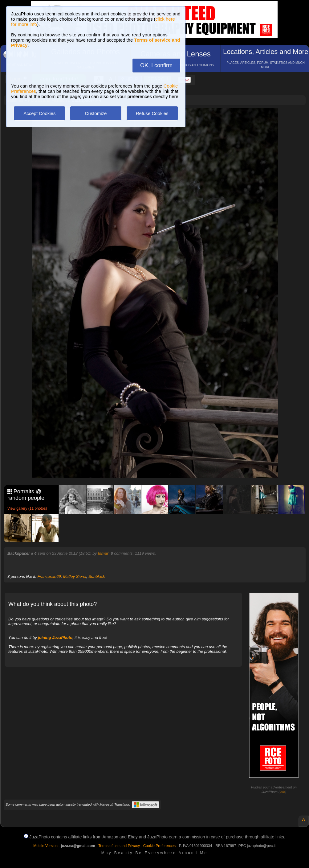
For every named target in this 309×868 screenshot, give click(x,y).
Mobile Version (45, 846)
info (283, 792)
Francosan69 (49, 576)
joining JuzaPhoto (55, 638)
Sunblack (97, 576)
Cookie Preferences (159, 846)
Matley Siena (75, 576)
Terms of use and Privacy (119, 846)
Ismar (103, 553)
